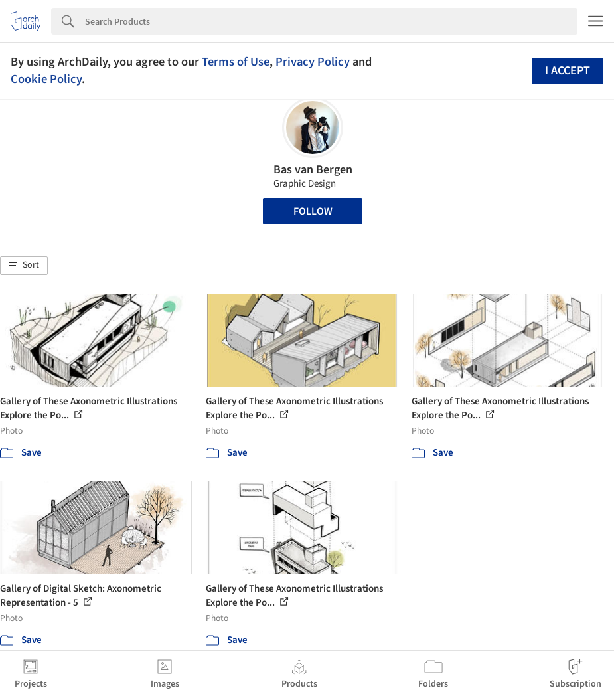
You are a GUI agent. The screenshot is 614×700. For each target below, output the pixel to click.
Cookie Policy (46, 79)
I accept (568, 71)
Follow (313, 211)
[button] (24, 266)
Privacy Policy (313, 62)
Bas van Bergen (313, 170)
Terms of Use (236, 62)
